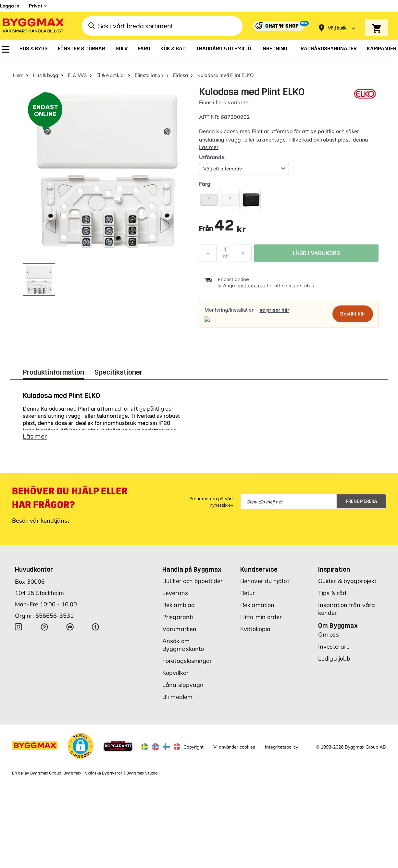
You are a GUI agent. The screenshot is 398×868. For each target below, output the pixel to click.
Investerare (334, 646)
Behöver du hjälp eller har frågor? (70, 498)
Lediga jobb (334, 658)
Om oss (329, 634)
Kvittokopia (255, 629)
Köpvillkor (175, 673)
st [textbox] (225, 258)
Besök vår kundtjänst (41, 521)
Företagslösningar (187, 661)
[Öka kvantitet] (243, 255)
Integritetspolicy (281, 747)
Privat (36, 6)
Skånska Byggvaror (104, 773)
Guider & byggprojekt (347, 581)
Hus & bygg (45, 75)
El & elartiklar (111, 75)
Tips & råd (332, 593)
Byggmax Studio (142, 773)
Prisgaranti (178, 617)
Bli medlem (177, 697)
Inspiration (334, 569)
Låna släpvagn (183, 685)
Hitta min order (261, 617)
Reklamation (257, 605)
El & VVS (77, 75)
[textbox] (230, 229)
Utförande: (212, 157)
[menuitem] (6, 49)
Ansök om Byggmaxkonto (183, 645)
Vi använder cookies (234, 747)
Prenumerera (361, 501)
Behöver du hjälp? (265, 581)
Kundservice (259, 569)
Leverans (175, 593)
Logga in (10, 6)
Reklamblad (179, 605)
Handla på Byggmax (192, 569)
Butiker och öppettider (193, 581)
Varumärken (179, 629)
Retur (248, 593)
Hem (18, 75)
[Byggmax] (33, 26)
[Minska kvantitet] (208, 255)
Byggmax (72, 773)
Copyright (193, 747)
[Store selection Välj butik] (337, 28)
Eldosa (180, 75)
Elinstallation (149, 75)
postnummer (251, 286)
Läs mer (209, 147)
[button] (81, 746)
